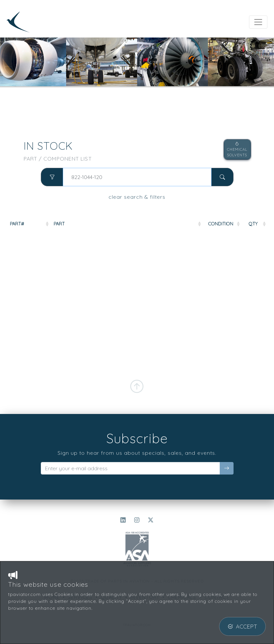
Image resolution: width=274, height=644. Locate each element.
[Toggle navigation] (258, 22)
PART (59, 224)
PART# (17, 224)
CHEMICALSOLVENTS (237, 149)
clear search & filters (137, 197)
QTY (253, 224)
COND (221, 224)
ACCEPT (242, 626)
